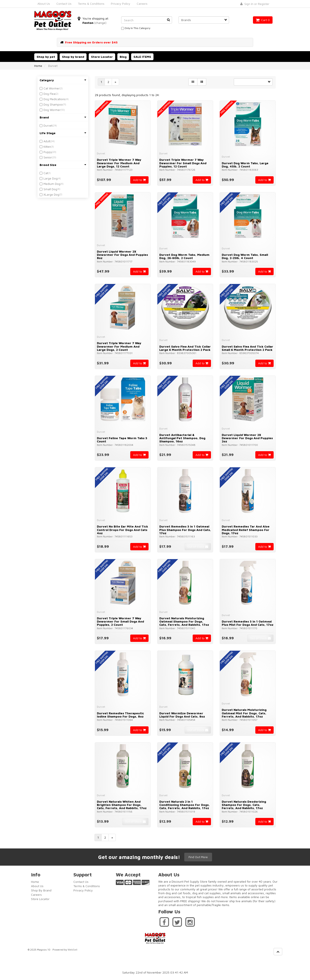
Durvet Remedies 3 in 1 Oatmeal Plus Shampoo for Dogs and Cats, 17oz (185, 530)
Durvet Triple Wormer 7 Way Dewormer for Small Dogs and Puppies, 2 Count (120, 621)
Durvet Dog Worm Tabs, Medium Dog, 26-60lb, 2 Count (184, 256)
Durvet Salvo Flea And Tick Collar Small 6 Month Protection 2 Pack (247, 348)
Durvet (48, 126)
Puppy (48, 152)
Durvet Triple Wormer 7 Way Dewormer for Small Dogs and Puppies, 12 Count (183, 163)
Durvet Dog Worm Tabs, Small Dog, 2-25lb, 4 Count (245, 256)
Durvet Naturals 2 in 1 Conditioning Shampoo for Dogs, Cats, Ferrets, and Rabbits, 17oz (184, 805)
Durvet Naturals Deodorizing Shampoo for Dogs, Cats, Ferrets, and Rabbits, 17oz (244, 805)
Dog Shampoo (53, 104)
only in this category (136, 28)
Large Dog (50, 178)
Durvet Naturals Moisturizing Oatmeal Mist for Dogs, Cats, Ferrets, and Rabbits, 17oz (244, 713)
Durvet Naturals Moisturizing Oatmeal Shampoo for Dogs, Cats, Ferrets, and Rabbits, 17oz (184, 621)
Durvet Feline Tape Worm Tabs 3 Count (122, 440)
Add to (139, 180)
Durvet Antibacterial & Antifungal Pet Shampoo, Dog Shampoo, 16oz (182, 438)
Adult (47, 141)
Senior (48, 157)
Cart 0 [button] (263, 20)
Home (38, 66)
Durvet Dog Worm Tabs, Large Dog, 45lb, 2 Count (245, 165)
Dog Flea (49, 94)
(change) (100, 23)
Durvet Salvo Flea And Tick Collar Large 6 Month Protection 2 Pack (185, 348)
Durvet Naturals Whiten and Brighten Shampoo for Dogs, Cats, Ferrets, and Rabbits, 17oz (122, 805)
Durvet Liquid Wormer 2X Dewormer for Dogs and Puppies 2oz (247, 438)
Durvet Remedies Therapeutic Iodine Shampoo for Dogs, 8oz (120, 715)
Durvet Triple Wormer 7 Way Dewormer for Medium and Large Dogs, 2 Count (119, 346)
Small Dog (50, 189)
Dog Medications (54, 99)
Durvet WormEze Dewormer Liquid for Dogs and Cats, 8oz (182, 715)
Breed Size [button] (63, 165)
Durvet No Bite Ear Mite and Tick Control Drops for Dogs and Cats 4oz (122, 530)
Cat (46, 173)
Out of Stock (198, 547)
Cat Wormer (52, 88)
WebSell (72, 950)
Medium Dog (52, 184)
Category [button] (63, 80)
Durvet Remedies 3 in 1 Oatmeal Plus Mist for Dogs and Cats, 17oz (248, 623)
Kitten (47, 147)
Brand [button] (63, 117)
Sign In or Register (255, 4)
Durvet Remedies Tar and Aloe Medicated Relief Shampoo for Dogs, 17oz (246, 530)
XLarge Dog (51, 195)
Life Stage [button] (63, 133)
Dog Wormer (52, 110)
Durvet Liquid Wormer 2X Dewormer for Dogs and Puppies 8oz (122, 255)
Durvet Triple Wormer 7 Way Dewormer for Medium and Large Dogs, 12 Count (119, 163)
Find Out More (198, 857)
